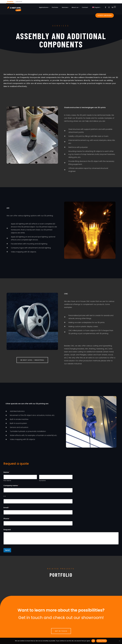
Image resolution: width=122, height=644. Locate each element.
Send (7, 550)
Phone (7, 519)
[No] (119, 641)
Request (7, 530)
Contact (85, 7)
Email (7, 508)
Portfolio (55, 7)
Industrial (19, 1)
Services (65, 7)
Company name (11, 486)
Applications (44, 7)
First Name (7, 481)
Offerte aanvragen (105, 15)
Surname (42, 481)
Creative (10, 1)
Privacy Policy (102, 641)
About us (75, 7)
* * (5, 497)
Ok (93, 641)
